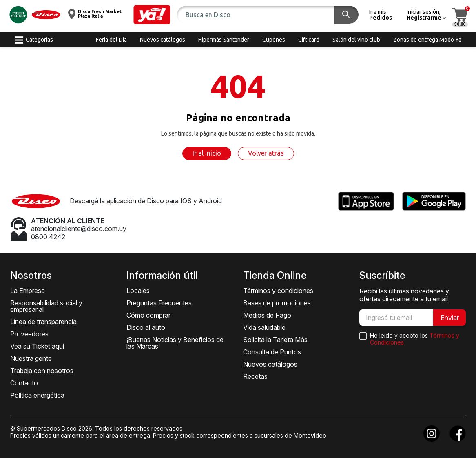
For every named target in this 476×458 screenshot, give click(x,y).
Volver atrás (266, 153)
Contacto (24, 383)
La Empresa (28, 291)
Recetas (255, 376)
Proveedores (29, 334)
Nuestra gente (31, 358)
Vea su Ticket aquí (37, 346)
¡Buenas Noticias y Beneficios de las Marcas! (175, 343)
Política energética (37, 395)
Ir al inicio (207, 153)
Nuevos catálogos (270, 364)
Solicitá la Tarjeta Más (275, 340)
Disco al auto (146, 327)
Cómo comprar (148, 315)
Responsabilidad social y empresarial (46, 306)
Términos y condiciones (278, 291)
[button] (152, 15)
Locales (138, 291)
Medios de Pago (267, 315)
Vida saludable (264, 327)
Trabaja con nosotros (42, 371)
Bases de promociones (277, 303)
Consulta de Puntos (272, 352)
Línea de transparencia (43, 322)
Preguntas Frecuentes (159, 303)
